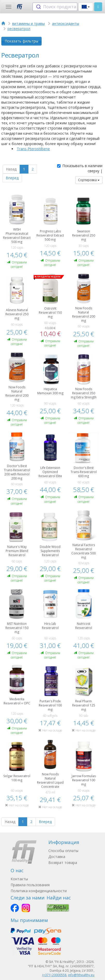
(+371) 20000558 (54, 975)
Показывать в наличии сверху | (80, 168)
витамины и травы (28, 23)
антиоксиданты (66, 23)
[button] (86, 7)
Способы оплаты (63, 851)
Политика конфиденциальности (39, 891)
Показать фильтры (21, 41)
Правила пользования (30, 885)
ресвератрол (19, 29)
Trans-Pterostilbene (33, 149)
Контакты (19, 879)
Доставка (57, 857)
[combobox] (55, 7)
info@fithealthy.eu (81, 975)
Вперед (12, 178)
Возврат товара (63, 863)
